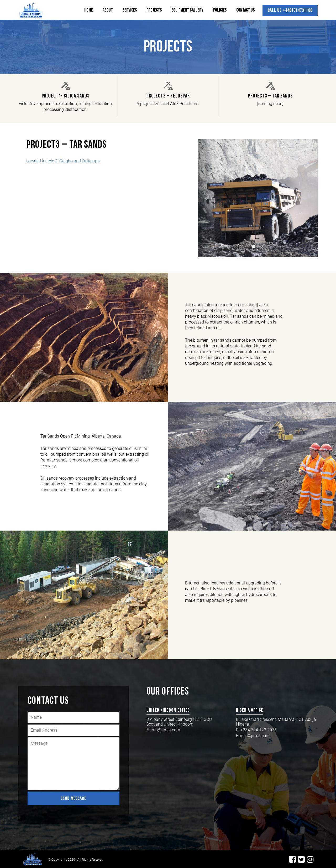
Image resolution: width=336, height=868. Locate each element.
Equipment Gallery (187, 10)
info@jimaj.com (165, 730)
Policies (220, 10)
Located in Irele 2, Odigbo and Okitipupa (63, 161)
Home (89, 10)
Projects (154, 10)
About (108, 10)
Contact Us (245, 10)
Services (130, 10)
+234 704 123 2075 (259, 730)
